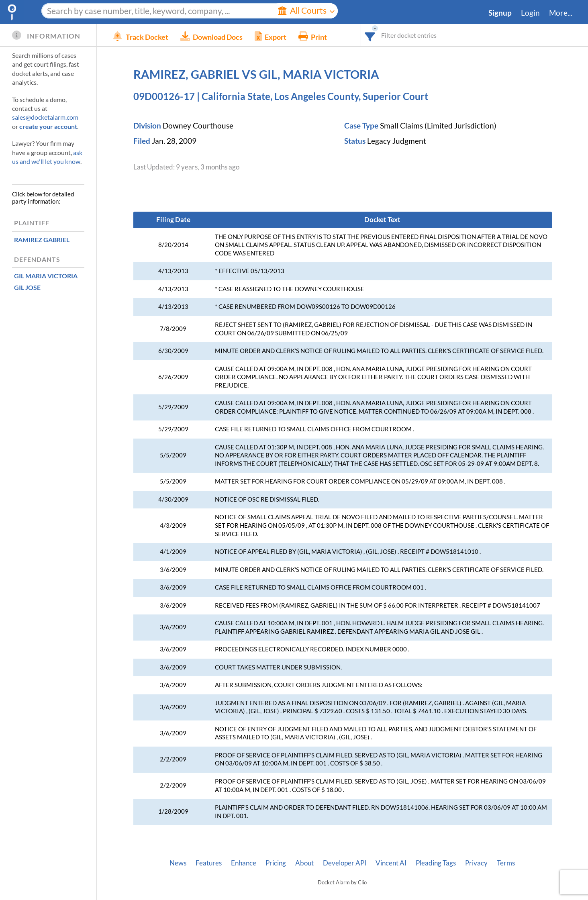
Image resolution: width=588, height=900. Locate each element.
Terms (506, 863)
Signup (500, 13)
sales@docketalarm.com (45, 117)
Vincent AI (391, 863)
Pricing (276, 863)
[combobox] (370, 35)
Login (530, 13)
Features (209, 863)
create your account (48, 126)
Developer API (345, 863)
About (304, 863)
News (178, 863)
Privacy (476, 863)
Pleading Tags (436, 863)
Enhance (244, 863)
